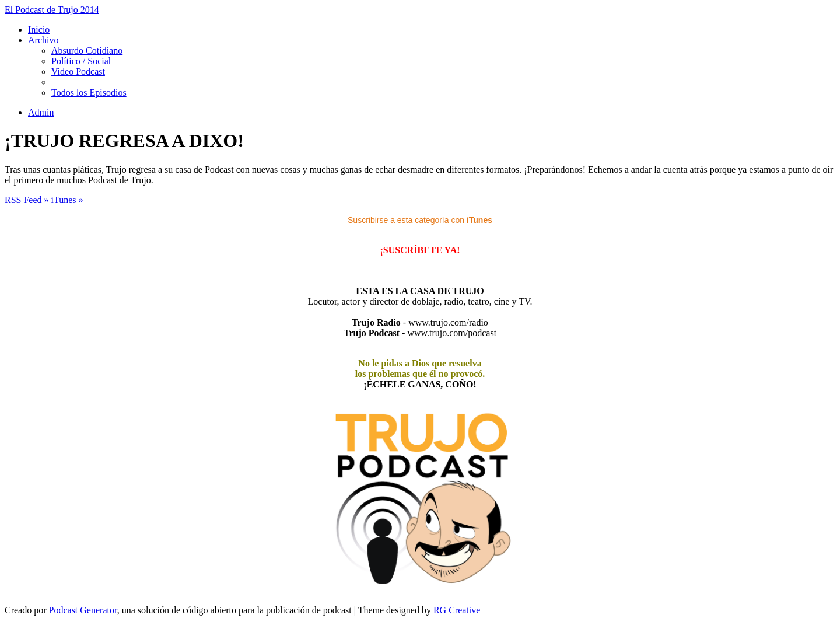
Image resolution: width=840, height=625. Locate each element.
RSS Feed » (27, 200)
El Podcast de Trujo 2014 (52, 10)
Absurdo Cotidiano (87, 50)
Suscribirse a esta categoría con (420, 220)
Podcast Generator (83, 610)
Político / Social (81, 61)
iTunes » (67, 200)
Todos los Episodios (89, 92)
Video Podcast (78, 71)
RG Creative (457, 610)
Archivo (43, 40)
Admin (41, 112)
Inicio (39, 29)
